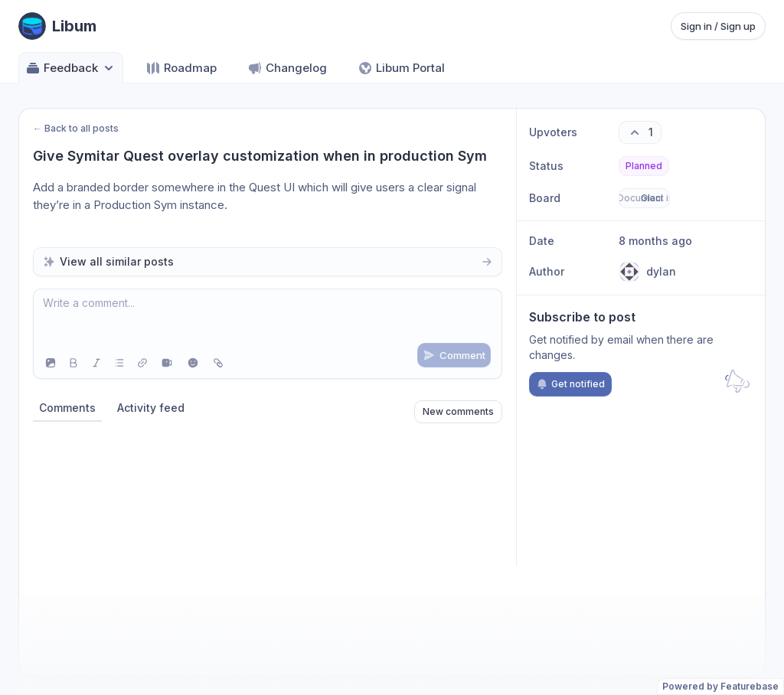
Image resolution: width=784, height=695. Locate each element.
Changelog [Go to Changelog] (287, 68)
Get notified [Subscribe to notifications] (570, 384)
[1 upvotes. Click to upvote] (640, 132)
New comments (458, 411)
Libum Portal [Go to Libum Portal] (401, 68)
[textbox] (268, 318)
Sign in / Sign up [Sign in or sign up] (718, 26)
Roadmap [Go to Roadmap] (181, 68)
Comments (67, 408)
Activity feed (151, 408)
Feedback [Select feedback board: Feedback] (71, 68)
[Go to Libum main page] (57, 26)
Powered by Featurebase (720, 686)
